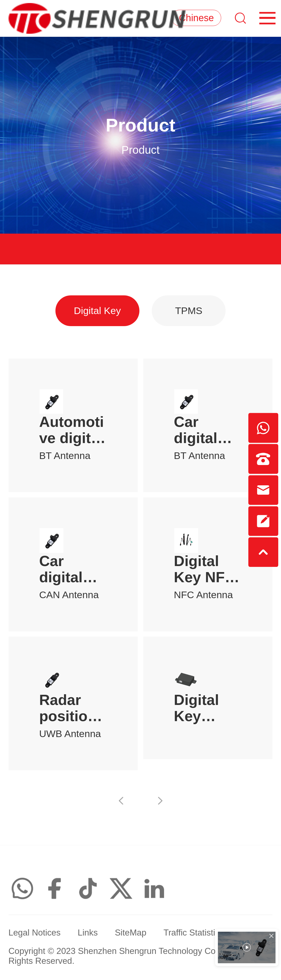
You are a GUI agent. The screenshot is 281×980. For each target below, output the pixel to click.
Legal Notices (35, 933)
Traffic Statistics (194, 933)
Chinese (196, 18)
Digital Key (97, 311)
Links (88, 933)
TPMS (189, 311)
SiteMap (130, 933)
